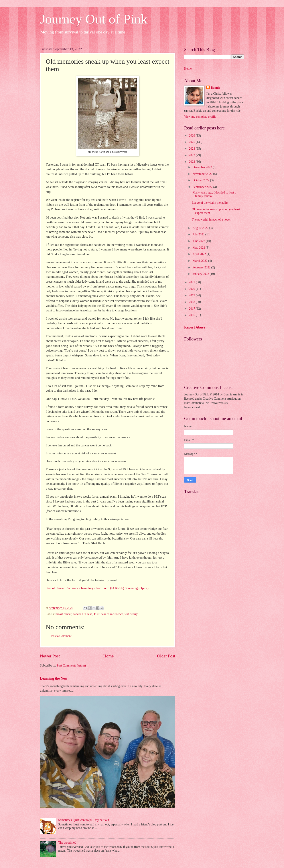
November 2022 (203, 174)
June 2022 (199, 241)
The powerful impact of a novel (211, 220)
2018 (192, 302)
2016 (192, 315)
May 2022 (199, 248)
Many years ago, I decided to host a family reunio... (214, 194)
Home (108, 656)
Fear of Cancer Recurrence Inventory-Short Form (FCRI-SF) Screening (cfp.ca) (97, 588)
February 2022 (202, 267)
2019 (192, 295)
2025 (192, 142)
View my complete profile (200, 117)
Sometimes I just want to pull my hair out (84, 820)
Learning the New (54, 678)
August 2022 (201, 228)
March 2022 (200, 261)
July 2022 (199, 234)
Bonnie (215, 88)
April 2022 (200, 254)
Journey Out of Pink (94, 19)
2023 (192, 155)
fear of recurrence (112, 614)
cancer (77, 614)
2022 (192, 162)
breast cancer (63, 614)
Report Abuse (195, 327)
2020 (192, 289)
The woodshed (67, 843)
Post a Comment (61, 636)
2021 (192, 282)
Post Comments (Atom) (71, 666)
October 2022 (201, 180)
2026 (192, 136)
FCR (97, 614)
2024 (192, 149)
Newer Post (50, 656)
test (127, 614)
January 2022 (201, 274)
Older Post (166, 656)
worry (134, 614)
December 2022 (203, 167)
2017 (192, 309)
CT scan (87, 614)
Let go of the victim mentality (210, 203)
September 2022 (203, 187)
